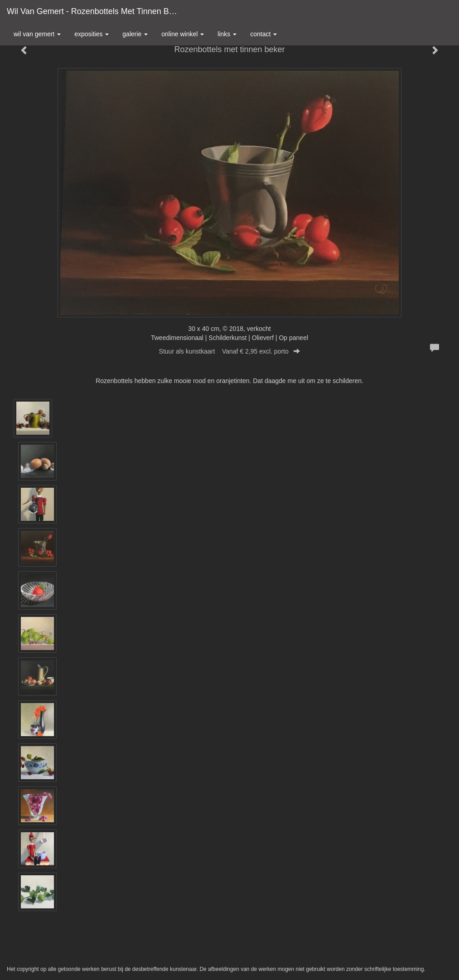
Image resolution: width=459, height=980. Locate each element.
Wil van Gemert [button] (37, 34)
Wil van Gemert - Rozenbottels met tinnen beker (96, 11)
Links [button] (227, 34)
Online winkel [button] (183, 34)
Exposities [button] (92, 34)
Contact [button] (263, 34)
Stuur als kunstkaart (230, 351)
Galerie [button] (135, 34)
